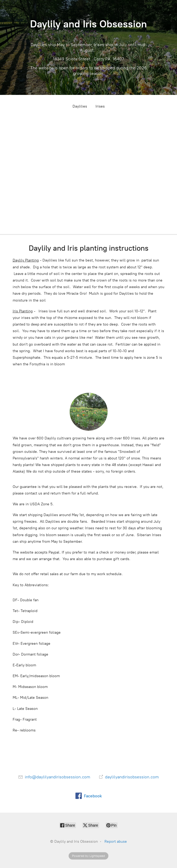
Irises (100, 106)
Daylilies (80, 106)
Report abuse (116, 842)
